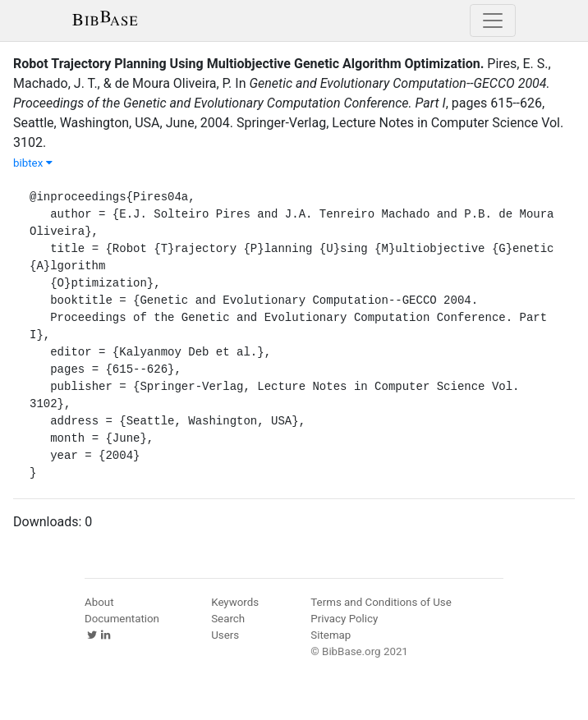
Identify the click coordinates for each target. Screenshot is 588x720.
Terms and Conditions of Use (381, 602)
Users (225, 635)
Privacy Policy (344, 619)
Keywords (235, 602)
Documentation (122, 619)
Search (228, 619)
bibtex (33, 163)
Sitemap (331, 635)
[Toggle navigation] (493, 21)
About (99, 602)
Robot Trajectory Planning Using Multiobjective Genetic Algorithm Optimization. (248, 64)
